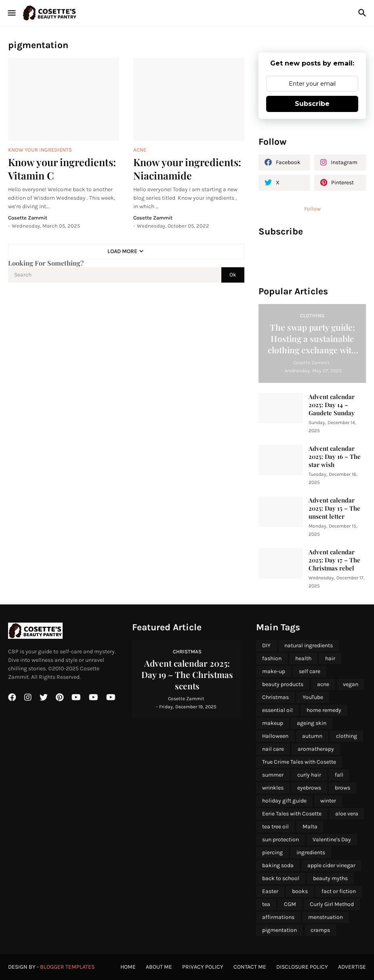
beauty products (283, 684)
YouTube (313, 697)
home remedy (324, 710)
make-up (274, 671)
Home (128, 967)
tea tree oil (275, 827)
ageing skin (312, 723)
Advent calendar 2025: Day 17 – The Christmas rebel (334, 560)
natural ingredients (309, 645)
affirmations (278, 917)
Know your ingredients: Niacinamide (187, 169)
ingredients (311, 852)
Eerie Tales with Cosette (292, 814)
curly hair (309, 775)
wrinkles (273, 788)
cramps (320, 930)
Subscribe (312, 104)
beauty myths (330, 878)
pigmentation (279, 930)
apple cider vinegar (331, 865)
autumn (312, 736)
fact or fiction (339, 891)
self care (310, 671)
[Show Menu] (11, 13)
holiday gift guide (284, 801)
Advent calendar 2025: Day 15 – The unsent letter (334, 508)
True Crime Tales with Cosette (299, 762)
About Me (159, 967)
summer (273, 775)
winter (328, 801)
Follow (312, 209)
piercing (272, 852)
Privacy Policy (203, 967)
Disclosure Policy (302, 967)
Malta (310, 827)
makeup (273, 723)
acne (323, 684)
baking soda (278, 865)
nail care (273, 749)
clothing (347, 736)
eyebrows (309, 788)
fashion (272, 658)
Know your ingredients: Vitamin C (62, 169)
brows (342, 788)
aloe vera (347, 814)
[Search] (363, 13)
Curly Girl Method (332, 904)
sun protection (280, 840)
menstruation (326, 917)
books (300, 891)
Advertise (352, 967)
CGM (290, 904)
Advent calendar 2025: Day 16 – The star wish (335, 457)
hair (330, 658)
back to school (281, 878)
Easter (270, 891)
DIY (266, 645)
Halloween (275, 736)
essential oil (277, 710)
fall (339, 775)
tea (266, 904)
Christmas (275, 697)
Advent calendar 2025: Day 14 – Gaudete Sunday (332, 405)
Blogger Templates (67, 967)
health (303, 658)
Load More (122, 251)
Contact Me (250, 967)
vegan (351, 684)
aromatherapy (316, 749)
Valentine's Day (332, 840)
